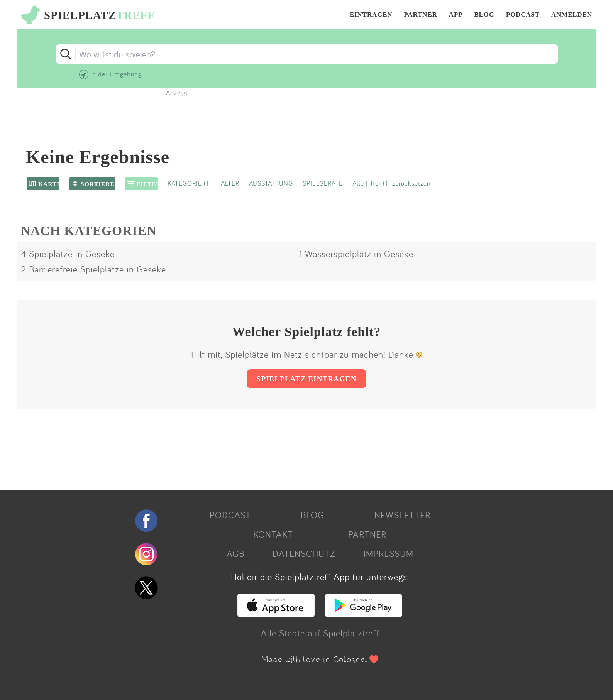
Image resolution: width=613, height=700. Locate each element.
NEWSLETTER (402, 515)
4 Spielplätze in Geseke (68, 254)
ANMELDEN (572, 15)
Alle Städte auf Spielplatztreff (320, 633)
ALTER (230, 183)
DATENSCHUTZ (304, 553)
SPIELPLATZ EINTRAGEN (306, 379)
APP (456, 15)
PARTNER (421, 15)
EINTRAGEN (371, 15)
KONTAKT (273, 534)
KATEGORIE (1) (189, 183)
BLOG (484, 15)
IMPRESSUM (389, 553)
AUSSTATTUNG (271, 183)
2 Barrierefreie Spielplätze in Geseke (93, 269)
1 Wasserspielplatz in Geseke (356, 254)
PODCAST (523, 15)
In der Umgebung (116, 74)
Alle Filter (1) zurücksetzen (392, 183)
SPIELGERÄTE (323, 183)
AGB (235, 553)
